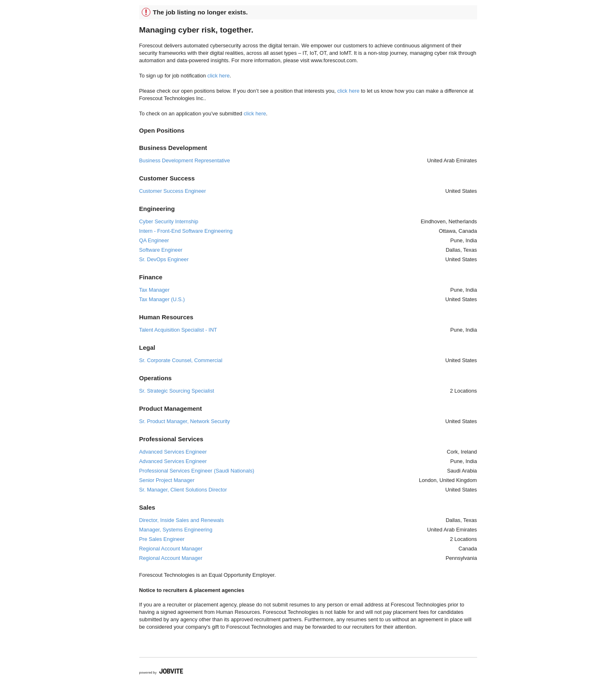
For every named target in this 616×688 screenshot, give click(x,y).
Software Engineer (161, 250)
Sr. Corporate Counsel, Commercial (181, 360)
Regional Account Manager (171, 549)
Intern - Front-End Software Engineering (186, 231)
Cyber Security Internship (169, 221)
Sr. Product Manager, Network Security (185, 421)
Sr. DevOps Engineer (164, 259)
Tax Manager (155, 290)
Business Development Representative (185, 160)
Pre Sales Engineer (162, 539)
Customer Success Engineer (173, 191)
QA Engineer (154, 240)
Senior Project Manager (167, 480)
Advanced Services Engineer (173, 452)
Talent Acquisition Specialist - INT (178, 330)
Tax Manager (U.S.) (162, 299)
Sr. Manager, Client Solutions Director (183, 490)
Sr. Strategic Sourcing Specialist (177, 391)
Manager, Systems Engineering (176, 530)
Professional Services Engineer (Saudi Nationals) (197, 471)
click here (218, 76)
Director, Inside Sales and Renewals (182, 520)
